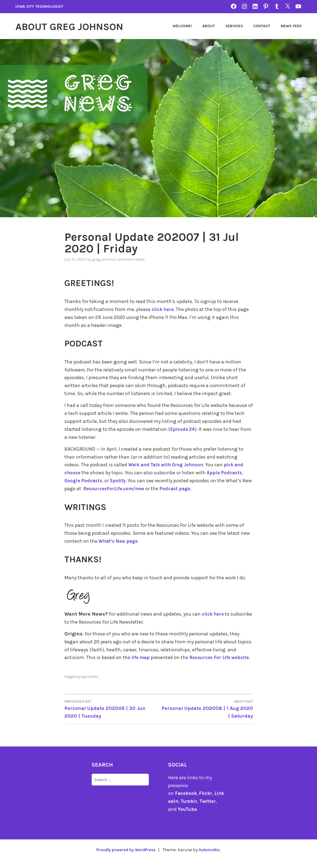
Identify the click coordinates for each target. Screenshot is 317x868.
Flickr (207, 801)
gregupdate (88, 684)
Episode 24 (183, 429)
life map (141, 657)
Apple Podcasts (226, 473)
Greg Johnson (104, 259)
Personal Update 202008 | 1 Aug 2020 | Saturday (206, 716)
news (140, 259)
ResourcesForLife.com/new (126, 488)
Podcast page (190, 488)
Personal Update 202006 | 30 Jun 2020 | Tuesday (112, 716)
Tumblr (193, 809)
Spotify (120, 481)
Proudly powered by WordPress (124, 857)
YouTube (188, 817)
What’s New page (120, 541)
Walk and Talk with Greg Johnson (169, 465)
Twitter (212, 809)
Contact (262, 26)
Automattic (212, 857)
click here (164, 309)
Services (234, 26)
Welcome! (182, 26)
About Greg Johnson (78, 26)
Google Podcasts (84, 481)
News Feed (291, 26)
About (209, 26)
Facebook (186, 801)
